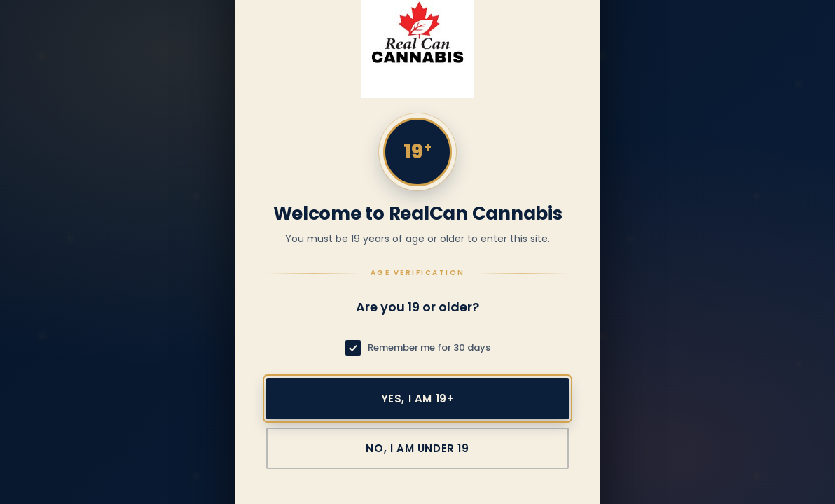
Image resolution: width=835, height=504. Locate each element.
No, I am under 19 (417, 448)
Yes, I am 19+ (418, 399)
